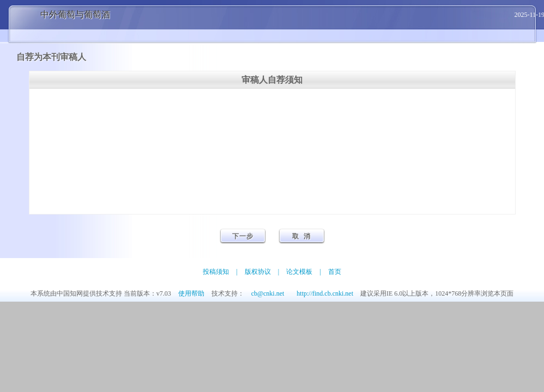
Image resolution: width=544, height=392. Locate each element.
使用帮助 (191, 293)
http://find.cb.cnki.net (325, 293)
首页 (335, 272)
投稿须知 (216, 272)
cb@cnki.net (268, 293)
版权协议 (258, 272)
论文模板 (299, 272)
